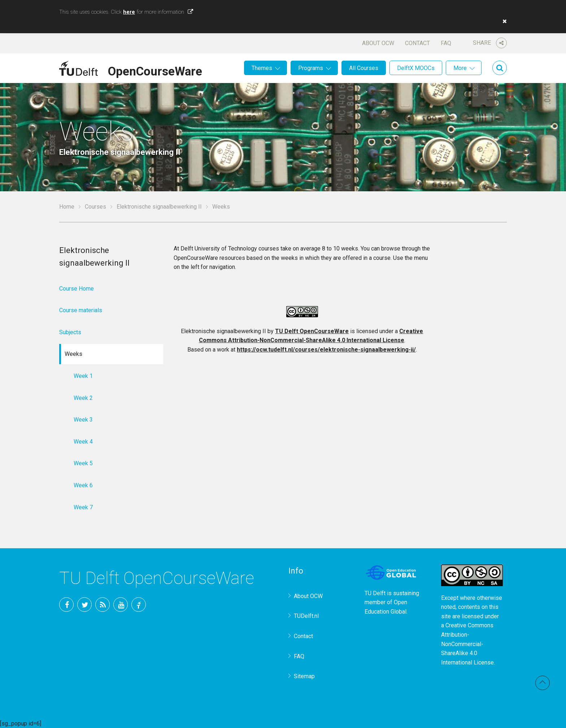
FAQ (446, 43)
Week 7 (83, 507)
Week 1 (83, 376)
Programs (311, 68)
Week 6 (83, 485)
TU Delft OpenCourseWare (312, 331)
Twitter (84, 605)
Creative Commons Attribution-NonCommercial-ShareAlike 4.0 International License (467, 644)
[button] (503, 21)
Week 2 (83, 398)
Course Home (77, 289)
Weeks (73, 354)
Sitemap (304, 676)
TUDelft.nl (306, 616)
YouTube (121, 605)
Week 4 (83, 442)
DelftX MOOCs (416, 68)
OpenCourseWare (155, 70)
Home (67, 207)
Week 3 (83, 420)
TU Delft (139, 605)
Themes (262, 68)
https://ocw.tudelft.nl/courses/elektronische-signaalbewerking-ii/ (326, 350)
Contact (417, 43)
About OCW (378, 43)
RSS (103, 605)
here (129, 12)
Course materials (81, 310)
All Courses (364, 68)
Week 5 (83, 463)
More (460, 68)
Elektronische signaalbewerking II (159, 207)
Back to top (543, 683)
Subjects (70, 332)
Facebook (66, 605)
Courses (95, 207)
